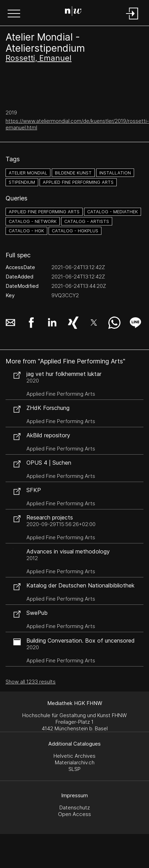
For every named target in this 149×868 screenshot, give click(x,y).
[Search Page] (73, 12)
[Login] (132, 20)
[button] (14, 14)
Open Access (74, 814)
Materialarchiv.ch (75, 762)
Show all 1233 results (31, 682)
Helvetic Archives (74, 756)
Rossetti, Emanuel (39, 58)
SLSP (74, 769)
